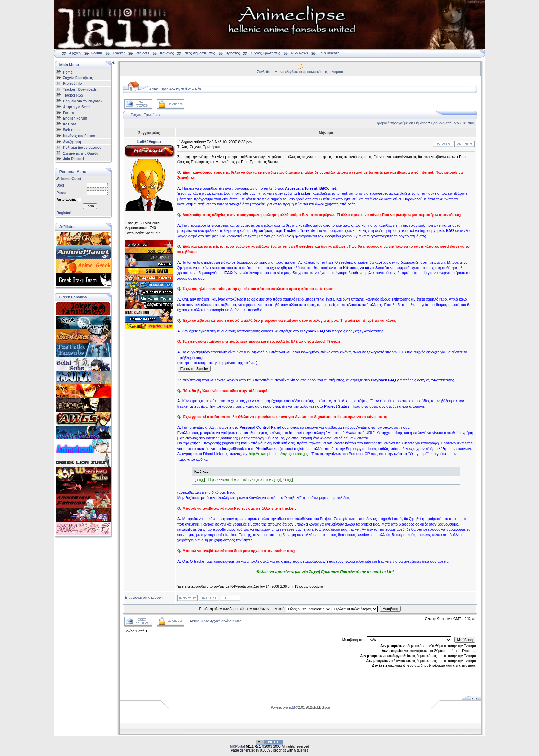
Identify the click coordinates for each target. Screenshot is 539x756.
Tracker (119, 53)
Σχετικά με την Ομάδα (81, 153)
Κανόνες (167, 53)
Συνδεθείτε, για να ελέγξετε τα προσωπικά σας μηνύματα (300, 72)
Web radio (71, 130)
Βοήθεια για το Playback (83, 101)
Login (90, 206)
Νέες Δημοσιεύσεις (200, 53)
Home (68, 72)
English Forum (75, 118)
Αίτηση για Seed (76, 107)
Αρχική (75, 53)
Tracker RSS (73, 95)
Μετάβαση (390, 609)
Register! (64, 213)
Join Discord (329, 53)
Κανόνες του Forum (79, 136)
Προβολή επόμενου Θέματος (453, 123)
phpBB (290, 707)
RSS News (300, 53)
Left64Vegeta (149, 142)
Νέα (198, 89)
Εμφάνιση (194, 369)
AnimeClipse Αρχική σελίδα (170, 89)
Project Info (72, 84)
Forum (97, 53)
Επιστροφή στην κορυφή (144, 597)
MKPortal (238, 747)
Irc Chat (69, 124)
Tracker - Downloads (80, 89)
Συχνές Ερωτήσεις (266, 53)
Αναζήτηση (72, 142)
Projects (142, 53)
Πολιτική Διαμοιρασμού (82, 148)
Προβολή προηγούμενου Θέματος (401, 123)
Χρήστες (233, 53)
